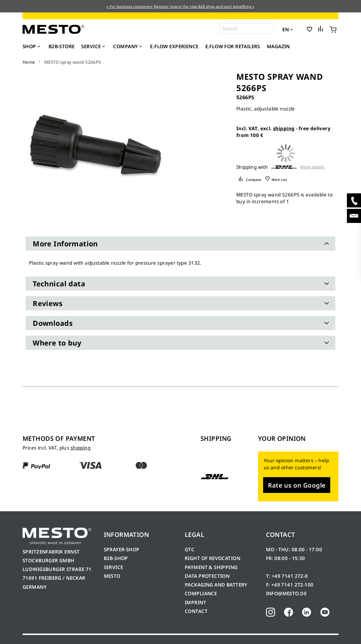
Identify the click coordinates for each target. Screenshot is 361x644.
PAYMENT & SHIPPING (211, 567)
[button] (299, 29)
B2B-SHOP (116, 558)
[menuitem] (32, 47)
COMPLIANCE (201, 593)
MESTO (112, 576)
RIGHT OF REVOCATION (213, 558)
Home (29, 62)
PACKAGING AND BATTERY (217, 585)
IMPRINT (195, 602)
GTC (190, 549)
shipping (284, 128)
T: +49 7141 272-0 (287, 576)
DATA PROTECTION (207, 576)
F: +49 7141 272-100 (290, 585)
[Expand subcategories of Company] (140, 47)
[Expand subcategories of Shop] (39, 47)
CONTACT (196, 611)
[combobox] (247, 29)
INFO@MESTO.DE (286, 593)
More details (312, 167)
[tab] (180, 244)
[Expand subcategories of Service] (104, 47)
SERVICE (114, 567)
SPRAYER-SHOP (122, 549)
